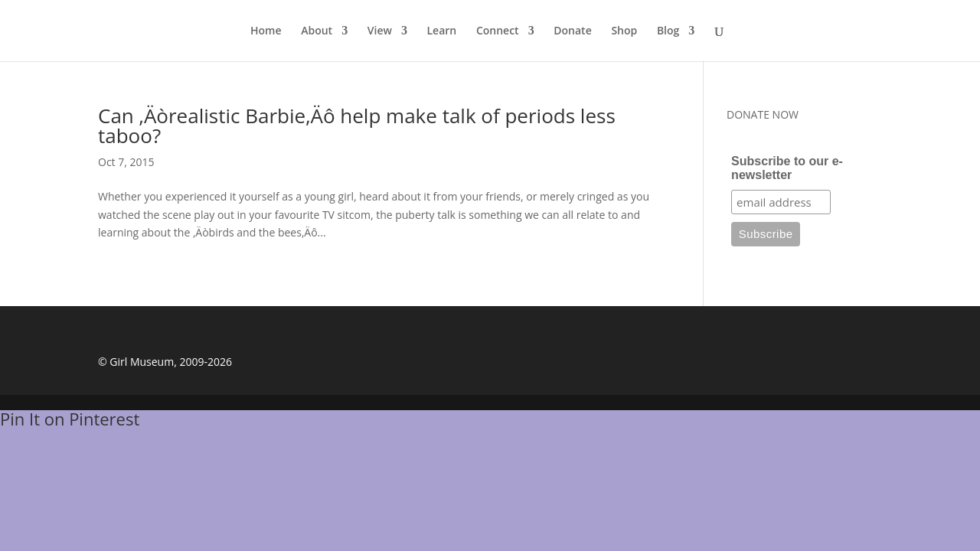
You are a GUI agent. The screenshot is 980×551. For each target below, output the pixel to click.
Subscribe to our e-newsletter (787, 168)
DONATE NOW (763, 114)
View (380, 31)
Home (266, 31)
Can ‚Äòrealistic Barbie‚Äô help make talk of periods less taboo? (357, 126)
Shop (624, 31)
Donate (572, 31)
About (317, 31)
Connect (498, 31)
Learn (442, 31)
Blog (668, 31)
